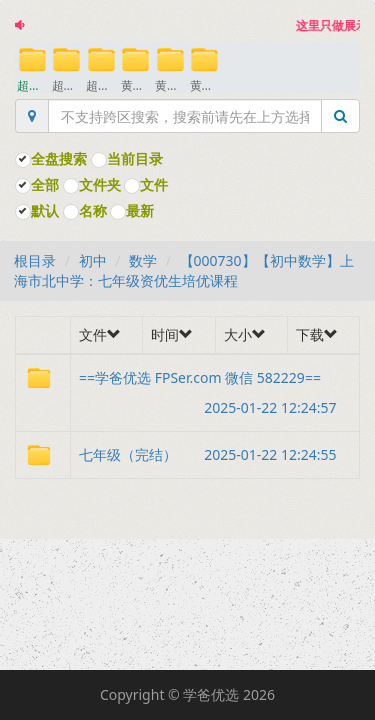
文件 (146, 184)
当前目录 (127, 158)
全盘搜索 (51, 158)
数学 (143, 260)
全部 (37, 184)
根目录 (35, 260)
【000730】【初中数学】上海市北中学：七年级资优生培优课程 (184, 270)
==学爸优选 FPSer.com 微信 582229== (215, 380)
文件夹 (92, 184)
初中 (93, 260)
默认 (37, 210)
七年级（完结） (215, 455)
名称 (85, 210)
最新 (132, 210)
